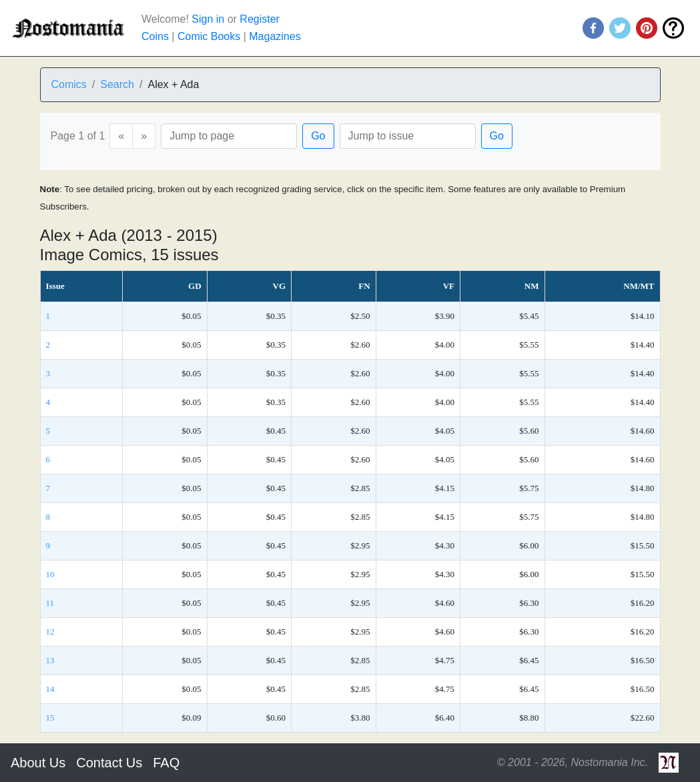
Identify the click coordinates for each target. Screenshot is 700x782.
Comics (69, 84)
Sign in (208, 19)
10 (50, 574)
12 (50, 632)
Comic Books (209, 36)
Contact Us (109, 763)
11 (50, 603)
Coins (155, 36)
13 (50, 660)
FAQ (166, 763)
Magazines (275, 36)
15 (50, 718)
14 (50, 689)
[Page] (229, 136)
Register (260, 19)
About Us (38, 763)
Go (318, 136)
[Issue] (408, 136)
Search (117, 84)
